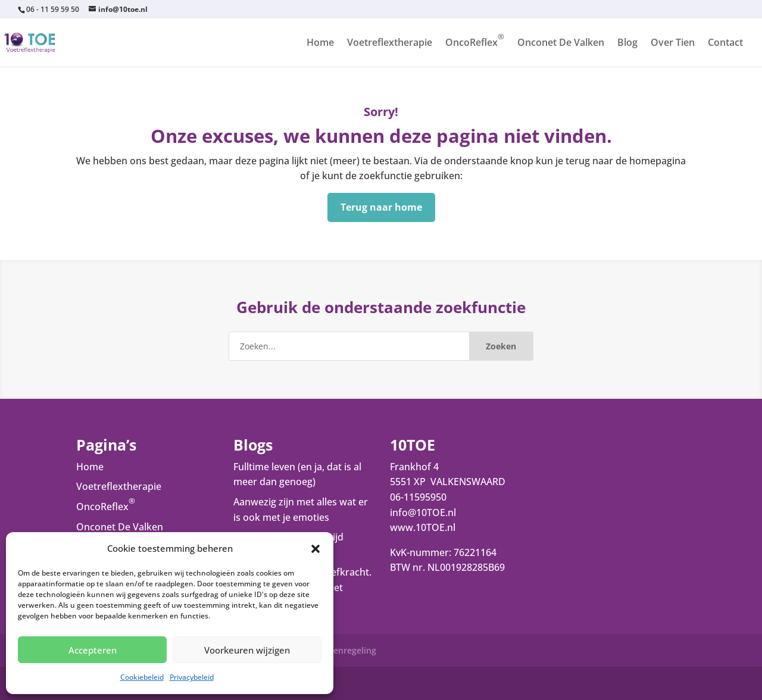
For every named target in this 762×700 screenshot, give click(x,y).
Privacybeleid (192, 677)
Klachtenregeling (342, 650)
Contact (725, 43)
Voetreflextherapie (390, 43)
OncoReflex (475, 43)
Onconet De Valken (561, 43)
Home (320, 43)
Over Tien (673, 43)
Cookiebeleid (142, 677)
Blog (627, 43)
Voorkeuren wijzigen (247, 650)
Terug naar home (381, 207)
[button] (316, 549)
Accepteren (93, 650)
